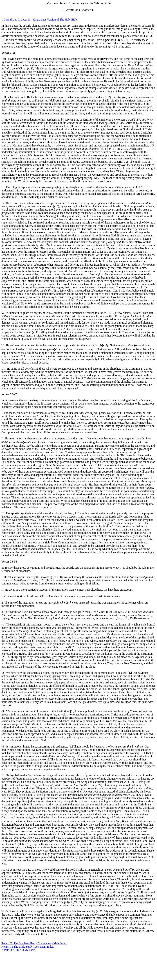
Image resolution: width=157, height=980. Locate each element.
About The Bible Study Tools (18, 950)
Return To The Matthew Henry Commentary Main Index (34, 943)
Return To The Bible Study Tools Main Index (28, 947)
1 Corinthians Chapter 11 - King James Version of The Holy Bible (39, 20)
